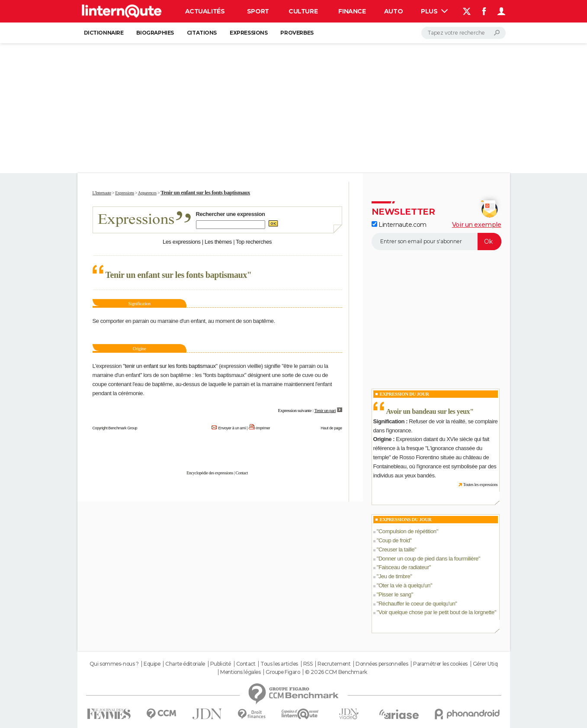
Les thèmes (218, 242)
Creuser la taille (396, 549)
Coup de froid (394, 540)
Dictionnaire (104, 33)
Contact (242, 473)
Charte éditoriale (185, 664)
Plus (434, 11)
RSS (308, 664)
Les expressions (182, 242)
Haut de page (331, 428)
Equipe (152, 664)
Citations (202, 33)
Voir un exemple (477, 225)
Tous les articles (279, 664)
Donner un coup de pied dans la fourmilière (428, 559)
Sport (258, 11)
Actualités (205, 11)
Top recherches (254, 242)
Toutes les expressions (480, 485)
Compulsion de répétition (407, 531)
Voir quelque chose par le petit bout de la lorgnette (436, 612)
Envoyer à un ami (232, 428)
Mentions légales (240, 672)
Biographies (155, 33)
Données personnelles (382, 664)
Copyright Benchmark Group (115, 428)
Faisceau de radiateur (404, 567)
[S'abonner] (436, 242)
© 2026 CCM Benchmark (336, 672)
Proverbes (297, 33)
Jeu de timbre (394, 576)
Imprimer (263, 428)
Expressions (249, 33)
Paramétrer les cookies (440, 664)
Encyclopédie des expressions (210, 473)
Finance (352, 11)
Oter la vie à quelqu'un (404, 585)
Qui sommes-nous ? (114, 664)
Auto (393, 11)
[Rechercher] (464, 33)
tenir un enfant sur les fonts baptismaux (170, 366)
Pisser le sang (395, 594)
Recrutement (334, 664)
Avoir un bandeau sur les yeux (428, 411)
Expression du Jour (404, 394)
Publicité (221, 664)
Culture (303, 11)
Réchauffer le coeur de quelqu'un (417, 604)
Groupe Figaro (283, 672)
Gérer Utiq (485, 664)
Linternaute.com (399, 225)
